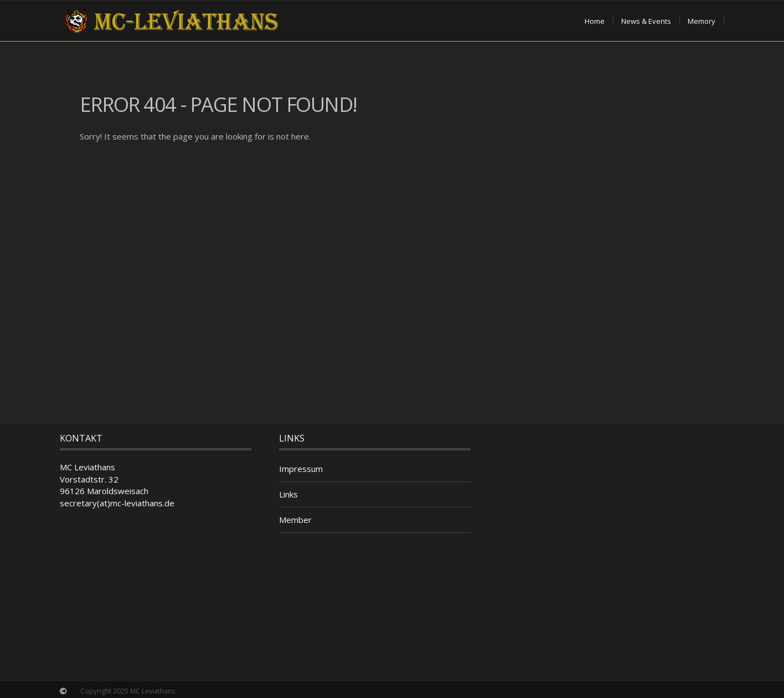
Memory (702, 21)
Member (295, 520)
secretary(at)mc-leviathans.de (117, 503)
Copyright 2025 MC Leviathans (128, 691)
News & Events (646, 21)
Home (595, 21)
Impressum (301, 469)
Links (288, 494)
